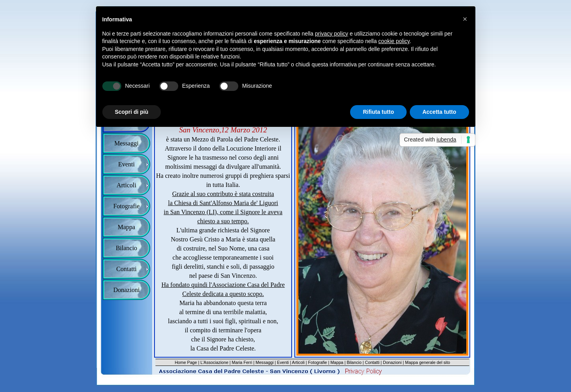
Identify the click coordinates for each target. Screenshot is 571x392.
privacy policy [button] (332, 34)
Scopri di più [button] (132, 112)
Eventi (283, 362)
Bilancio (354, 362)
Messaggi (265, 362)
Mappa (337, 362)
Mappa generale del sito (428, 362)
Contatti (372, 362)
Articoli (298, 362)
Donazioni (392, 362)
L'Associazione (214, 362)
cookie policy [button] (394, 41)
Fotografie (318, 362)
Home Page (186, 362)
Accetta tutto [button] (439, 112)
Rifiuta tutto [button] (378, 112)
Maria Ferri (242, 362)
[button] (465, 19)
